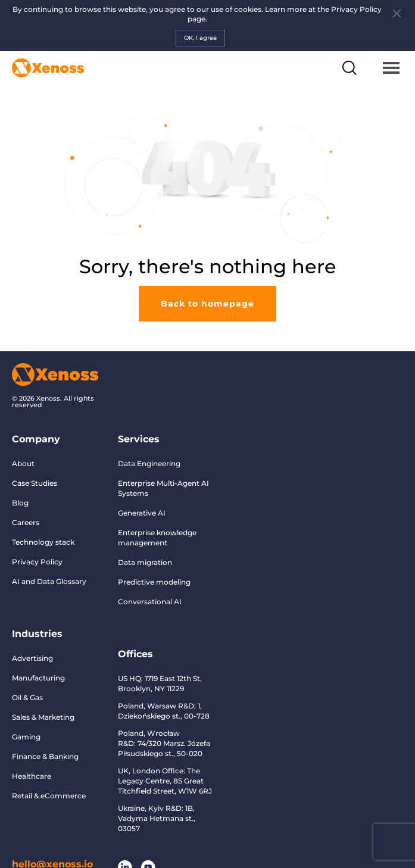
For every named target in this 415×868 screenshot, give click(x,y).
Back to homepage (208, 304)
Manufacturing (38, 678)
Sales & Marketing (43, 717)
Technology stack (43, 542)
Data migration (145, 562)
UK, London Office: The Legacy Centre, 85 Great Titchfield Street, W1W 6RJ (165, 781)
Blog (20, 503)
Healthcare (32, 776)
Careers (26, 522)
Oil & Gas (27, 697)
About (23, 463)
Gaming (26, 737)
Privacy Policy (37, 562)
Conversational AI (150, 602)
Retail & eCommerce (49, 796)
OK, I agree (200, 38)
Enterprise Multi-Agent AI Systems (163, 488)
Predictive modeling (154, 582)
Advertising (32, 658)
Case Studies (35, 483)
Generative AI (142, 513)
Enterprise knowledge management (157, 538)
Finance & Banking (45, 756)
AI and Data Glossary (49, 581)
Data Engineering (149, 463)
